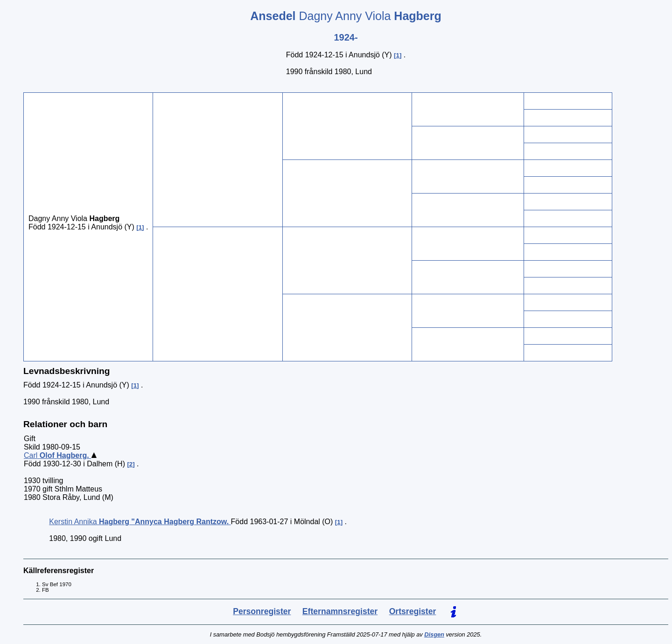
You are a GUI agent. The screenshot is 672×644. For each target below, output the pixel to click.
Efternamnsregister (340, 611)
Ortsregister (413, 611)
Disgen (434, 634)
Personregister (262, 611)
